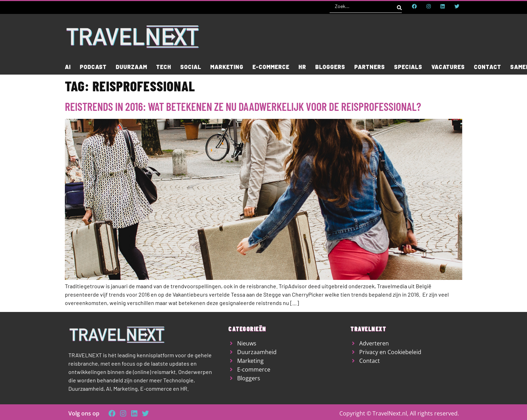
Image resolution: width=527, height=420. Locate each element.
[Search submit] (399, 6)
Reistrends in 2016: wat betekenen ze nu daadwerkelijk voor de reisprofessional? (243, 106)
